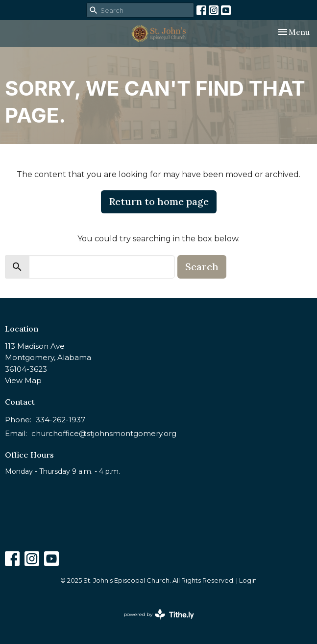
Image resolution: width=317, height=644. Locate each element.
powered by (159, 614)
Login (248, 580)
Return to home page (159, 201)
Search (202, 267)
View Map (23, 380)
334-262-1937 (61, 420)
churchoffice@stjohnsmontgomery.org (104, 433)
